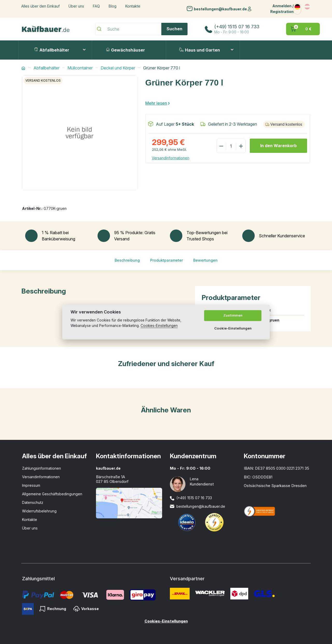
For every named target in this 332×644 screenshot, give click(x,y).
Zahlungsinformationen (41, 468)
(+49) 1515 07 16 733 (237, 27)
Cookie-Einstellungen (233, 328)
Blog (113, 6)
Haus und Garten (199, 50)
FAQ (96, 6)
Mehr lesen (156, 103)
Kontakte (133, 6)
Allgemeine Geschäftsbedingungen (52, 494)
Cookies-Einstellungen (166, 621)
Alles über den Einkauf (40, 6)
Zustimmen (233, 315)
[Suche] (141, 29)
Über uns (76, 6)
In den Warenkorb (278, 146)
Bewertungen (205, 260)
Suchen (174, 29)
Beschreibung (127, 260)
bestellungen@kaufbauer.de (220, 9)
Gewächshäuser (126, 50)
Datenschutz (33, 502)
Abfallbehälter (52, 50)
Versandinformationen (171, 158)
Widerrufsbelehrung (39, 511)
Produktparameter (167, 260)
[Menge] (231, 146)
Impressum (31, 485)
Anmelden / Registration (282, 9)
